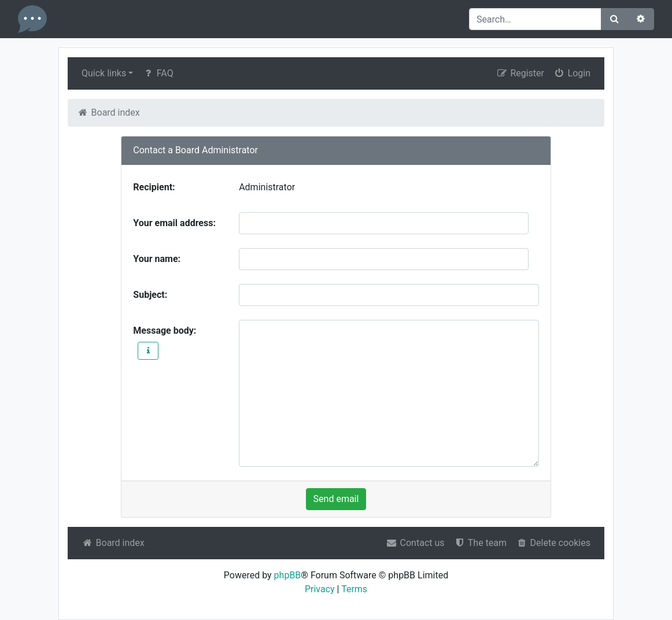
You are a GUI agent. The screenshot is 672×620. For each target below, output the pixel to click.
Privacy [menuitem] (320, 589)
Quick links (104, 73)
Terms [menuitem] (354, 589)
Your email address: (174, 223)
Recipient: (154, 187)
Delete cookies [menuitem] (553, 543)
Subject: (150, 295)
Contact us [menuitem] (415, 543)
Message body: (165, 331)
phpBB (288, 575)
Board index (113, 543)
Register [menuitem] (520, 73)
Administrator (267, 187)
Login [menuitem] (572, 73)
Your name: (157, 259)
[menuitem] (480, 543)
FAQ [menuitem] (158, 73)
